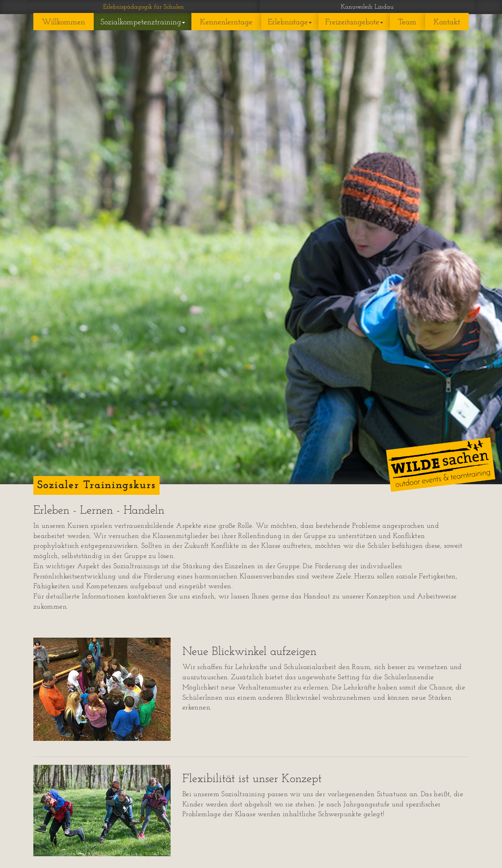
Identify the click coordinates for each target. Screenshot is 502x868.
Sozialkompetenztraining (143, 22)
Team (407, 22)
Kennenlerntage (226, 22)
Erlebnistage (290, 22)
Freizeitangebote (354, 22)
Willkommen (64, 22)
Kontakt (447, 22)
